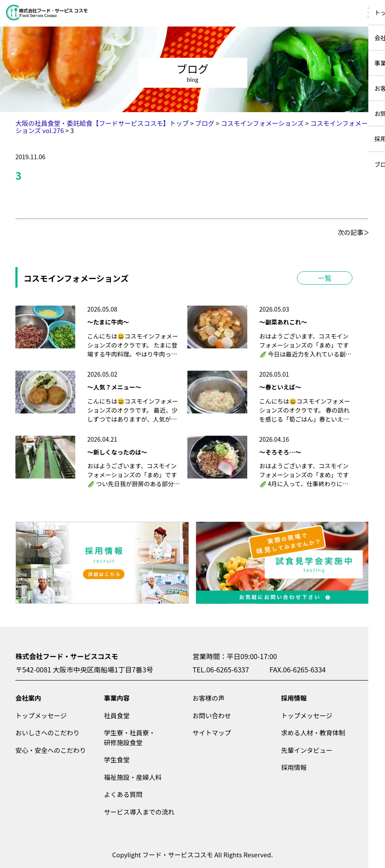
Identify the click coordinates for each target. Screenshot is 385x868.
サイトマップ (212, 733)
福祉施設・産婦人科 (133, 777)
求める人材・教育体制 (313, 733)
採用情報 (294, 698)
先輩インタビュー (307, 750)
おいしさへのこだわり (47, 733)
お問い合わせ (212, 715)
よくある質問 (123, 794)
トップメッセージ (41, 715)
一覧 (325, 278)
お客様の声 (209, 698)
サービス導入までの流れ (139, 812)
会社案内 (28, 698)
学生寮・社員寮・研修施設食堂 (130, 737)
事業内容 (117, 698)
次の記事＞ (354, 232)
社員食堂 (117, 715)
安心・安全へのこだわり (51, 750)
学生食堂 (117, 759)
